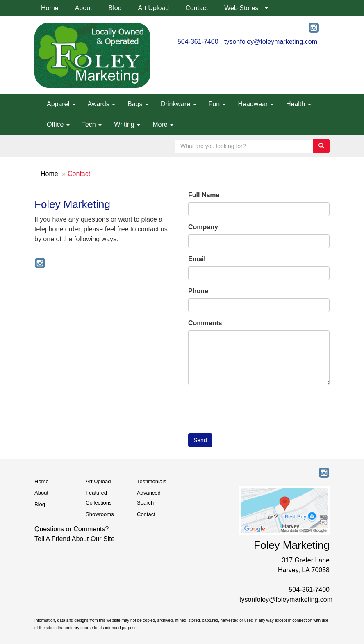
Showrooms (100, 514)
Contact (197, 8)
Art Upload (154, 8)
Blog (115, 8)
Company (203, 227)
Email (197, 259)
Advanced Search (149, 498)
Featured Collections (99, 498)
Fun (217, 104)
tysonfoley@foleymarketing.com (271, 42)
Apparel (61, 104)
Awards (102, 104)
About (84, 8)
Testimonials (152, 481)
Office (58, 124)
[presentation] (250, 407)
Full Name (204, 195)
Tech (92, 124)
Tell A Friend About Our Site (75, 539)
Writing (127, 124)
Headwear (256, 104)
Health (299, 104)
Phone (198, 291)
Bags (138, 104)
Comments (205, 323)
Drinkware (178, 104)
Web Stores (241, 8)
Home (50, 8)
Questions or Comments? (72, 529)
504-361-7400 (198, 42)
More (163, 124)
